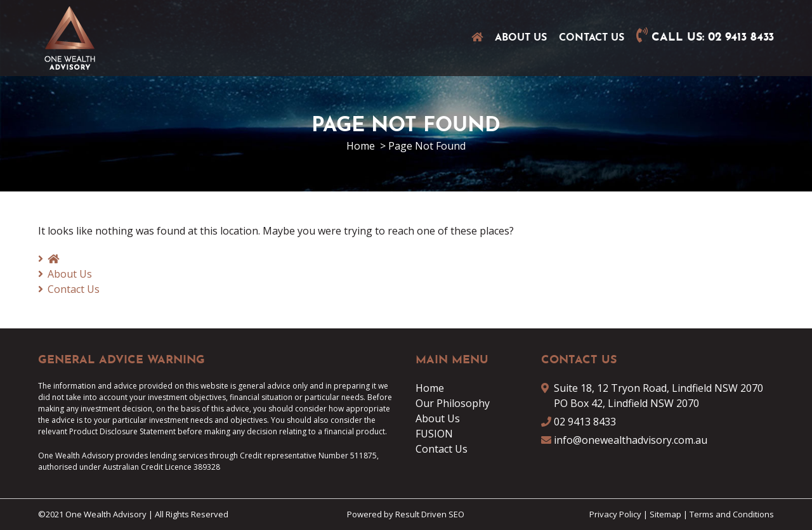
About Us (521, 38)
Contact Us (592, 38)
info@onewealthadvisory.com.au (631, 440)
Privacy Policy (615, 514)
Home (430, 388)
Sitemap (665, 514)
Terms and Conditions (732, 514)
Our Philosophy (453, 403)
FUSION (434, 434)
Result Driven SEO (430, 514)
